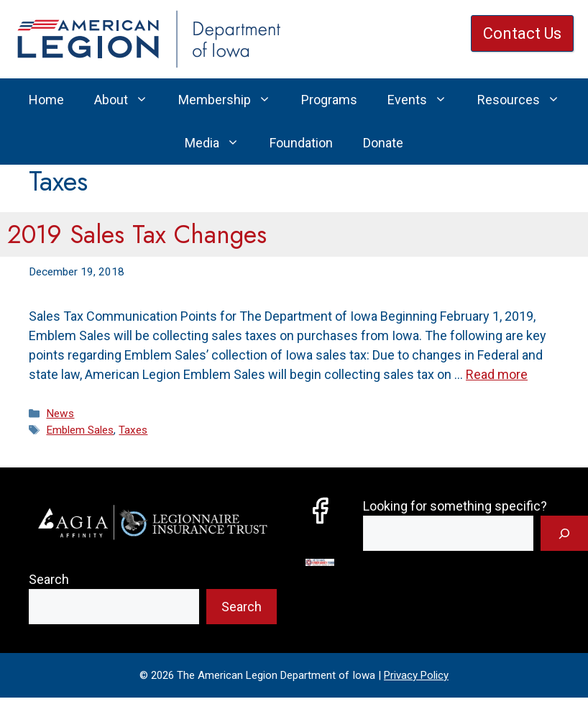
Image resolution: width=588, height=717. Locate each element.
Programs (329, 100)
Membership (232, 100)
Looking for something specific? (455, 506)
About (129, 100)
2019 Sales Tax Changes (137, 234)
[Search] (564, 533)
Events (425, 100)
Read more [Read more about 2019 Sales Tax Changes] (497, 374)
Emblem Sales (80, 430)
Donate (383, 143)
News (60, 414)
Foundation (301, 143)
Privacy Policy (416, 675)
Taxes (133, 430)
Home (46, 100)
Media (220, 143)
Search (49, 579)
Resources (526, 100)
